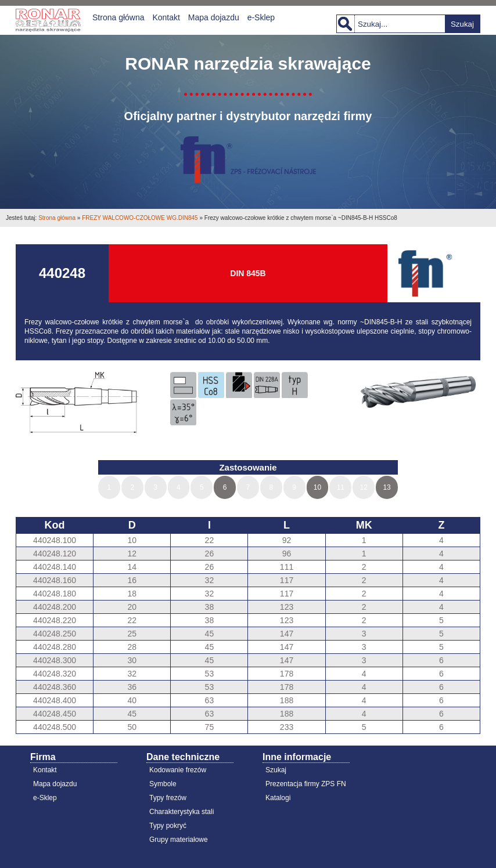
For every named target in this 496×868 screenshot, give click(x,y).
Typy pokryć (168, 826)
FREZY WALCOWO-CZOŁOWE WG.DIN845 (140, 218)
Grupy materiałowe (179, 840)
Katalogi (278, 798)
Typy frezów (168, 798)
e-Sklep (261, 17)
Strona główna (118, 17)
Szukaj (462, 24)
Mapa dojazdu (214, 17)
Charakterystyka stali (181, 812)
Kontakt (166, 17)
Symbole (163, 784)
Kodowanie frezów (178, 770)
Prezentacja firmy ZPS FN (306, 784)
